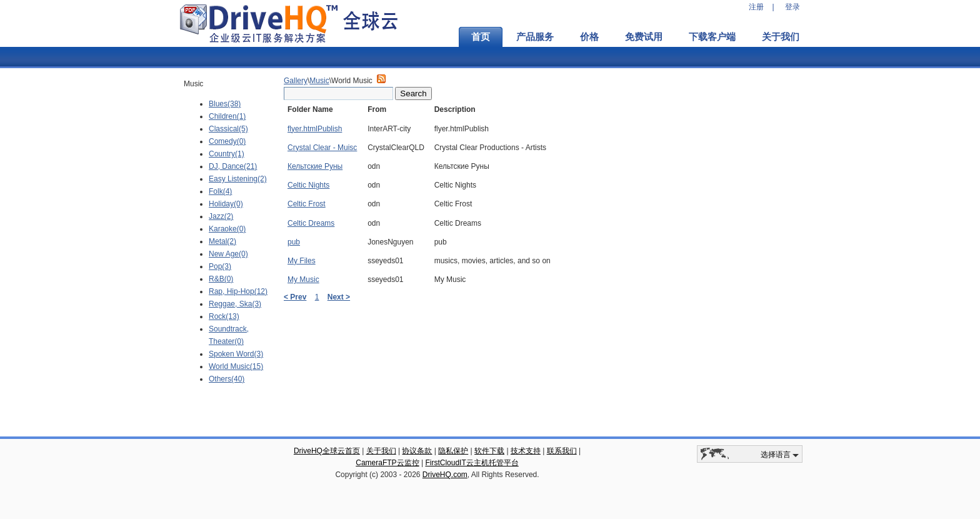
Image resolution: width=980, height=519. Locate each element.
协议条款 (417, 451)
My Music (303, 280)
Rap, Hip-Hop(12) (238, 291)
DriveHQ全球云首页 (327, 451)
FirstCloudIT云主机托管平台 (472, 463)
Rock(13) (224, 316)
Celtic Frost (307, 204)
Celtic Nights (308, 185)
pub (294, 242)
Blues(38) (225, 104)
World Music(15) (236, 366)
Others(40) (227, 379)
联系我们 (562, 451)
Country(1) (227, 154)
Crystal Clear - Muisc (322, 148)
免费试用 (644, 37)
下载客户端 (712, 37)
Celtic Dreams (311, 223)
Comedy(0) (227, 141)
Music (319, 81)
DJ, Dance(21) (233, 166)
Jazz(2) (221, 216)
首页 (481, 37)
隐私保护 (453, 451)
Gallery (296, 81)
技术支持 (526, 451)
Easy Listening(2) (238, 179)
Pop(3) (220, 266)
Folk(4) (220, 191)
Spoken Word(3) (236, 354)
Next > (339, 297)
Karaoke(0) (227, 229)
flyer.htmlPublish (315, 129)
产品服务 (535, 37)
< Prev (295, 297)
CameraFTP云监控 (387, 463)
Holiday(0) (226, 204)
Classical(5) (228, 129)
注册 (756, 7)
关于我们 (781, 37)
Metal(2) (222, 241)
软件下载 (489, 451)
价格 (589, 37)
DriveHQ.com (445, 475)
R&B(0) (221, 279)
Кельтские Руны (315, 166)
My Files (302, 261)
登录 (792, 7)
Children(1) (227, 116)
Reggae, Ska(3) (235, 304)
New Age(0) (228, 254)
